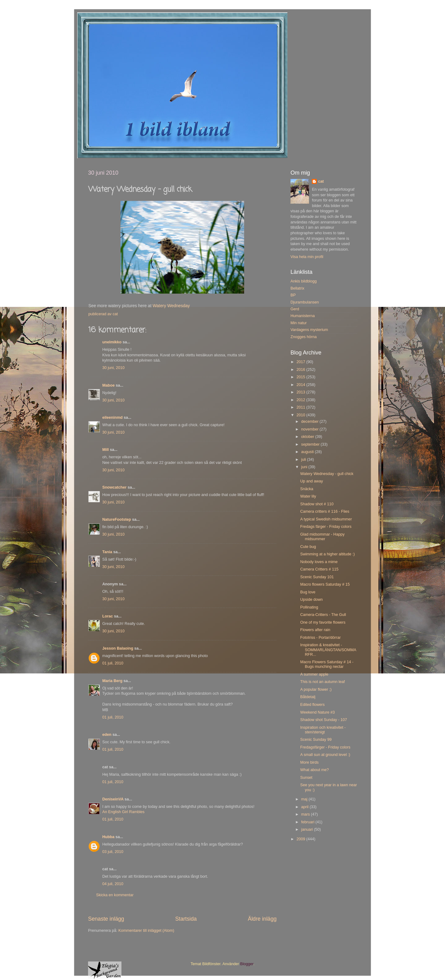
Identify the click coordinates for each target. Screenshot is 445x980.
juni (305, 467)
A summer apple (314, 674)
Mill (106, 450)
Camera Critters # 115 (319, 569)
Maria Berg (112, 681)
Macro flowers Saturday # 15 (325, 584)
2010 (301, 415)
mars (306, 814)
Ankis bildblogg (304, 281)
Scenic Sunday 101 (317, 577)
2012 (301, 400)
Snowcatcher (114, 487)
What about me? (314, 770)
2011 (301, 407)
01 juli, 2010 (113, 663)
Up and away (311, 481)
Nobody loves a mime (319, 562)
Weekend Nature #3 (317, 712)
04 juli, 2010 (113, 884)
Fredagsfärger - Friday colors (325, 747)
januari (308, 829)
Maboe (108, 385)
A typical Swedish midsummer (326, 519)
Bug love (308, 592)
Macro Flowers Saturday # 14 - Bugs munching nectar (327, 664)
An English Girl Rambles (123, 812)
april (305, 807)
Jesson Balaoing (118, 648)
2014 (301, 385)
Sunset (306, 778)
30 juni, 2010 (113, 368)
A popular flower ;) (316, 689)
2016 (301, 370)
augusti (308, 452)
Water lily (308, 496)
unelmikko (112, 342)
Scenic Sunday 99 (316, 740)
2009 (301, 839)
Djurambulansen (305, 302)
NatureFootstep (117, 520)
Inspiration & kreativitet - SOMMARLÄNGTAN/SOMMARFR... (328, 650)
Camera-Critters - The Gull (323, 615)
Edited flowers (312, 705)
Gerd (295, 309)
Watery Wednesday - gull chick (327, 474)
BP (293, 295)
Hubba (108, 837)
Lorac (108, 616)
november (311, 429)
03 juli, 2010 (113, 852)
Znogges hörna (304, 337)
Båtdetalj (308, 697)
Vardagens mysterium (309, 330)
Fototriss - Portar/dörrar (320, 638)
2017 (301, 362)
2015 (301, 377)
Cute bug (308, 547)
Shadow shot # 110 (317, 504)
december (311, 422)
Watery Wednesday (171, 306)
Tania (107, 552)
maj (305, 799)
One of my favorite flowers (323, 622)
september (311, 444)
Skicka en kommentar (115, 895)
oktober (308, 437)
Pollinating (309, 607)
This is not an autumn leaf (322, 682)
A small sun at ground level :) (325, 755)
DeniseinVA (113, 799)
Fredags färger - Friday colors (326, 527)
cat (321, 181)
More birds (309, 762)
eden (107, 735)
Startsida (186, 919)
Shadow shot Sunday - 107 (323, 720)
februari (308, 822)
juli (304, 460)
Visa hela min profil (307, 257)
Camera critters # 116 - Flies (325, 511)
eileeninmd (112, 418)
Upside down (311, 600)
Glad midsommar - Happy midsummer (322, 537)
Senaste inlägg (106, 919)
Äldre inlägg (262, 919)
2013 (301, 392)
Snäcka (307, 489)
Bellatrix (297, 288)
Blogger (247, 964)
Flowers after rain (315, 630)
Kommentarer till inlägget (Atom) (146, 931)
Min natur (299, 323)
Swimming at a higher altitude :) (327, 554)
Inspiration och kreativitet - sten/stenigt (323, 730)
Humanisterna (303, 316)
